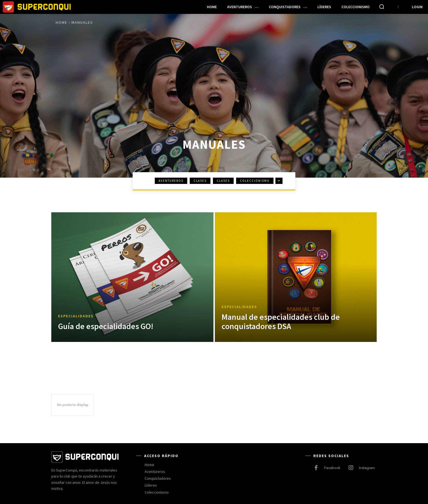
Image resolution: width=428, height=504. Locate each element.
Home (62, 22)
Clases (200, 181)
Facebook (332, 468)
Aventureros (171, 181)
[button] (382, 7)
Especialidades (76, 316)
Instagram (367, 468)
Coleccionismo (255, 181)
